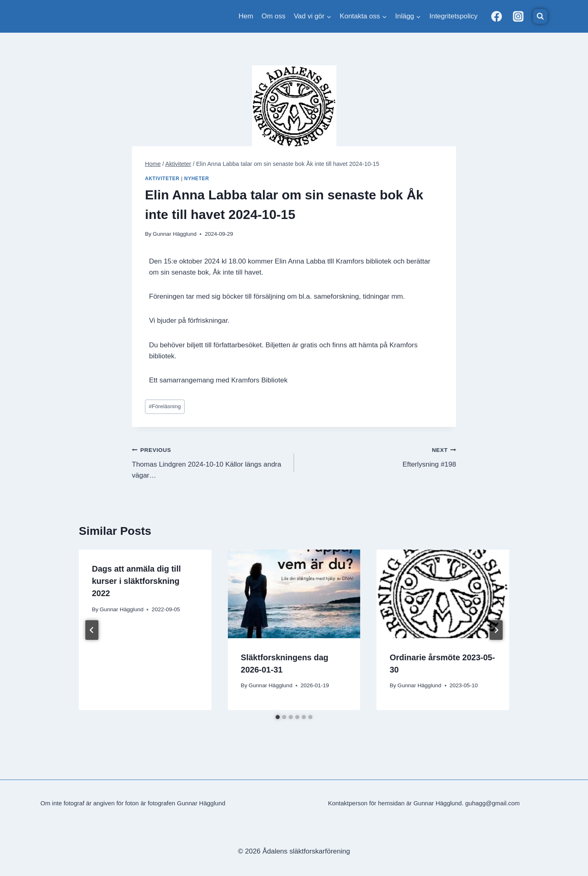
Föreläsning (165, 406)
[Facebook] (497, 16)
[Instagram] (518, 16)
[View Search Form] (540, 16)
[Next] (496, 630)
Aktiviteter (162, 179)
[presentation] (294, 594)
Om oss (274, 16)
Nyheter (197, 179)
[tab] (278, 717)
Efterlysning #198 (379, 456)
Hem (246, 16)
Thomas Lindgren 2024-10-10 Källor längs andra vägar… (209, 462)
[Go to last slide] (92, 630)
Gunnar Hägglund (175, 234)
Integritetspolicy (453, 16)
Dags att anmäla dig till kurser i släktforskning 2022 (136, 581)
